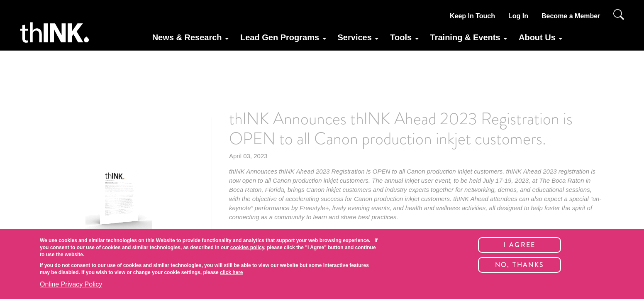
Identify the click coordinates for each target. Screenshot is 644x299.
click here (231, 272)
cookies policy (247, 248)
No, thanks (520, 265)
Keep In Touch (472, 16)
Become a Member (571, 16)
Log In (518, 16)
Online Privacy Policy (71, 284)
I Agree (520, 245)
